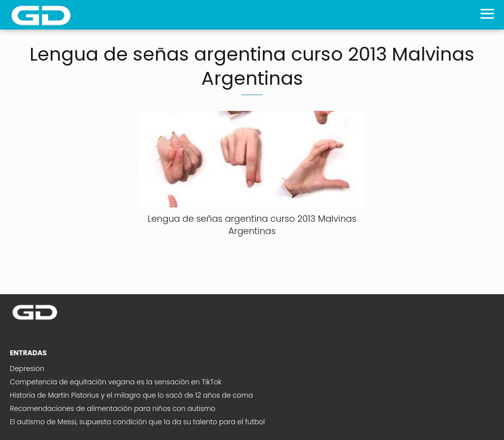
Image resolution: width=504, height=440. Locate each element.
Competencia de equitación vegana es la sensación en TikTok (116, 382)
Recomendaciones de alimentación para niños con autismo (113, 408)
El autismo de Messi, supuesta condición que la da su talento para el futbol (137, 422)
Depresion (27, 369)
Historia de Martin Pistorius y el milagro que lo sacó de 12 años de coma (131, 395)
